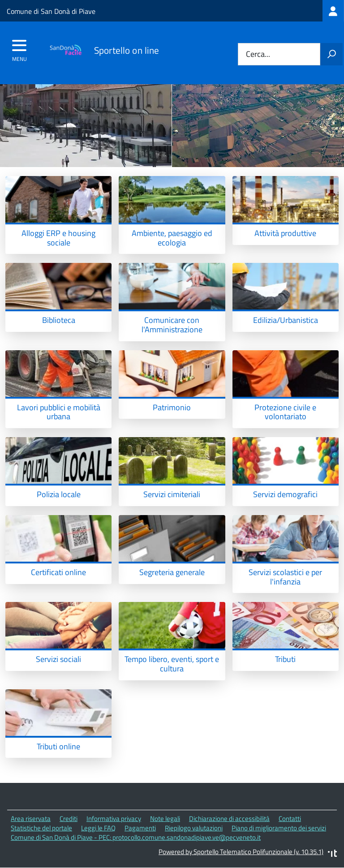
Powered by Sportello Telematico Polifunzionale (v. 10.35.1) (241, 852)
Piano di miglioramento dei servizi (279, 828)
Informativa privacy (114, 819)
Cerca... (258, 54)
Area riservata (31, 819)
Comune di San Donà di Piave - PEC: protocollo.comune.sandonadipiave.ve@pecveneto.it (136, 837)
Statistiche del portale (41, 828)
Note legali (165, 819)
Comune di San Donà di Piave (51, 11)
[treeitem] (333, 11)
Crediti (69, 819)
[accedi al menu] (19, 48)
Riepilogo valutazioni (194, 828)
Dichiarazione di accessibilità (229, 819)
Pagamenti (140, 828)
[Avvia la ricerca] (331, 54)
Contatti (290, 819)
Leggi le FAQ (98, 828)
